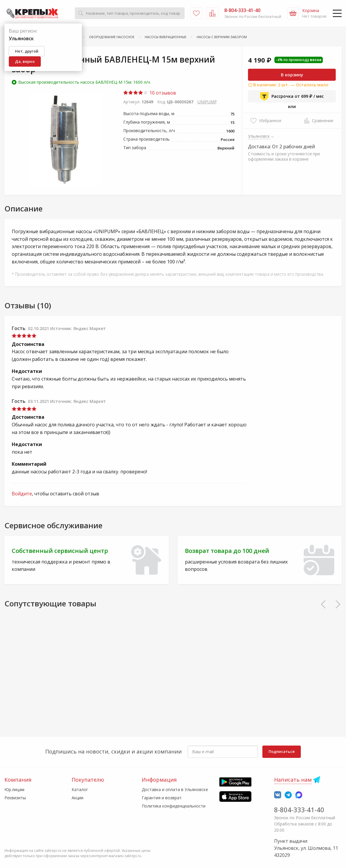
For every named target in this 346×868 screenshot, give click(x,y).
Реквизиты (15, 798)
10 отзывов (150, 93)
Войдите (22, 494)
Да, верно (25, 61)
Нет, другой (27, 51)
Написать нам (293, 780)
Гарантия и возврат (162, 798)
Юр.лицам (14, 789)
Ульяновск (259, 136)
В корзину (292, 75)
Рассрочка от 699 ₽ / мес (292, 96)
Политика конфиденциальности (174, 806)
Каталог (80, 789)
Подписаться (282, 751)
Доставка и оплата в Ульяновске (175, 789)
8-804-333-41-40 (299, 810)
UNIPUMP (207, 102)
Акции (77, 798)
